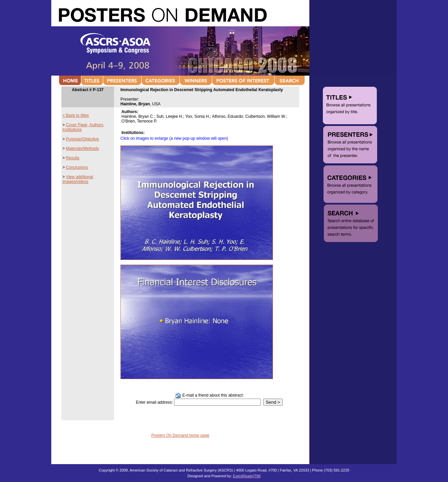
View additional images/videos (78, 179)
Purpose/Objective (82, 139)
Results (73, 158)
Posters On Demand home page (180, 435)
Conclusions (77, 167)
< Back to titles (76, 115)
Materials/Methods (82, 149)
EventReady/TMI (247, 476)
